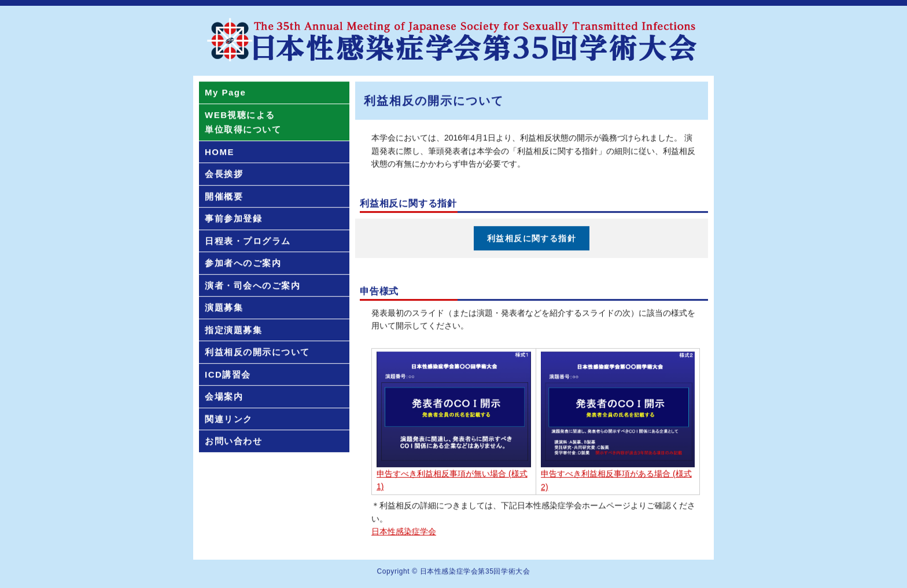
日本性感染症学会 (404, 532)
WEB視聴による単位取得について (243, 123)
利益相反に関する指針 (532, 239)
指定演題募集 (233, 330)
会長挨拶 (224, 175)
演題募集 (224, 308)
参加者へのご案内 (243, 264)
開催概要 (224, 197)
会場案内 (224, 397)
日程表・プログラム (248, 241)
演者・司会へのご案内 (252, 286)
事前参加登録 (233, 219)
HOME (220, 152)
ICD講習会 (228, 375)
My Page (225, 93)
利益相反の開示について (257, 353)
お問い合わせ (233, 442)
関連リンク (229, 419)
